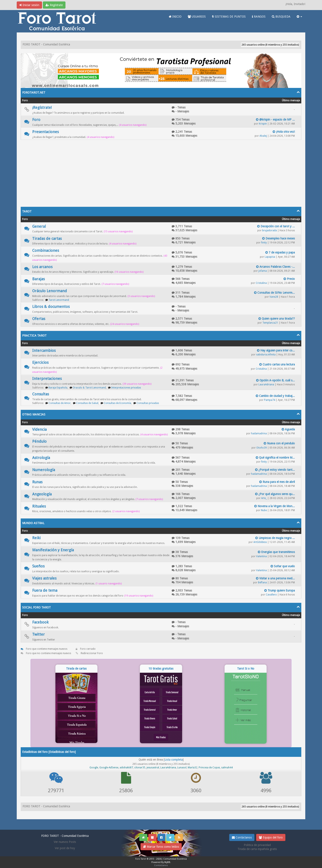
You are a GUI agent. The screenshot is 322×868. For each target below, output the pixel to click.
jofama (263, 271)
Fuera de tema (45, 590)
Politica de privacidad (257, 845)
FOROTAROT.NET (34, 93)
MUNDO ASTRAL (33, 523)
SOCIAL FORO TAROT (36, 607)
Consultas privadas (148, 403)
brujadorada (270, 230)
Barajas (38, 279)
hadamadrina (259, 433)
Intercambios (44, 350)
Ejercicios (40, 362)
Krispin (263, 124)
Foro (36, 120)
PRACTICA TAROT (34, 336)
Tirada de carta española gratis (257, 849)
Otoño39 (262, 448)
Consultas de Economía (117, 403)
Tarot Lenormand (59, 300)
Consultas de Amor (60, 403)
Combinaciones (46, 250)
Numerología (44, 470)
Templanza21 (270, 323)
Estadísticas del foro (62, 752)
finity (264, 243)
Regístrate (54, 5)
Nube (264, 510)
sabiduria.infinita (266, 355)
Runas (37, 482)
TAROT (27, 211)
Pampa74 (270, 400)
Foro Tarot (141, 859)
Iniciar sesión (29, 5)
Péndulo (39, 441)
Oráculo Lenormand (50, 291)
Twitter (38, 634)
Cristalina (261, 283)
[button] (299, 17)
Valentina (261, 556)
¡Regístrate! (42, 107)
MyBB (167, 862)
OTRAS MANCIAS (34, 414)
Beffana (262, 583)
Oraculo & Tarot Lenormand (89, 388)
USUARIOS (197, 17)
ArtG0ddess (260, 542)
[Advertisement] (161, 171)
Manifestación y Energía (53, 550)
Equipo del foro (271, 837)
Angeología (42, 494)
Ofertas (39, 319)
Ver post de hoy (65, 848)
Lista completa (174, 760)
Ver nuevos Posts (65, 842)
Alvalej (263, 136)
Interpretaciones (47, 379)
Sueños (38, 566)
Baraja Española (58, 388)
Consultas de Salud (87, 403)
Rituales (39, 506)
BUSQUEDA (281, 17)
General (39, 226)
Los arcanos (42, 267)
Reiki (36, 538)
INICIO (175, 17)
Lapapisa (270, 257)
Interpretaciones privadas (126, 388)
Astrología (41, 458)
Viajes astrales (44, 578)
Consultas (41, 394)
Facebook (40, 622)
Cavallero (271, 595)
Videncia (39, 429)
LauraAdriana (266, 384)
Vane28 (274, 297)
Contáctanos (242, 837)
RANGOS (259, 17)
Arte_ (264, 498)
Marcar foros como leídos (161, 847)
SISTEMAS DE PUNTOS (229, 17)
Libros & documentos (51, 307)
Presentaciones (45, 132)
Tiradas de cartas (47, 239)
